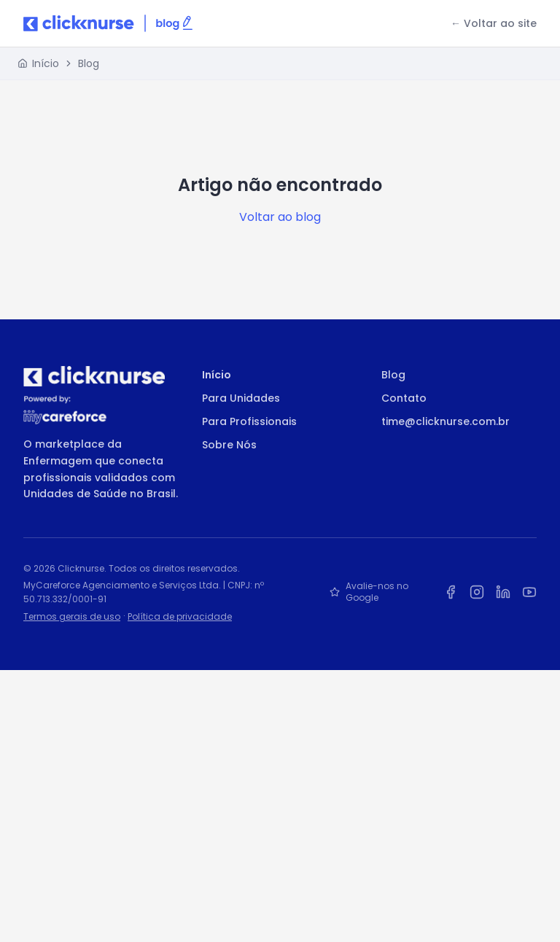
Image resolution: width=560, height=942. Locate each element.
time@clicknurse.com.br (446, 421)
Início (217, 375)
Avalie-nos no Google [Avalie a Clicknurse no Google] (369, 592)
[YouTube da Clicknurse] (529, 592)
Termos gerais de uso (72, 616)
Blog (89, 63)
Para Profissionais (249, 421)
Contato (404, 398)
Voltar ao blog (280, 217)
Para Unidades (241, 398)
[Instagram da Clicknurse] (477, 592)
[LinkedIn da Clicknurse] (503, 592)
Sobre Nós (229, 445)
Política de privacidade (180, 616)
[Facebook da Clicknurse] (451, 592)
